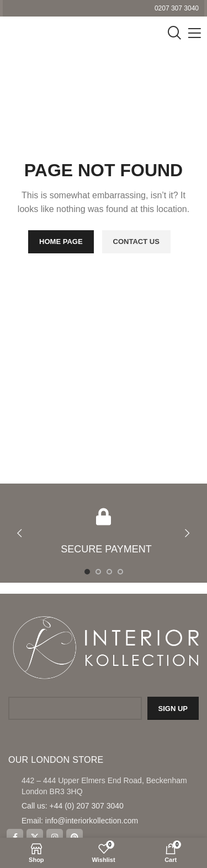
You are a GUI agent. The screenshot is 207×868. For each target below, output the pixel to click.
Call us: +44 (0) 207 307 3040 (73, 806)
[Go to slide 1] (87, 572)
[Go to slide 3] (109, 572)
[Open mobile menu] (194, 33)
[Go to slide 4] (120, 572)
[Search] (174, 33)
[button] (19, 533)
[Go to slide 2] (98, 572)
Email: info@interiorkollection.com (80, 821)
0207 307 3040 (177, 8)
